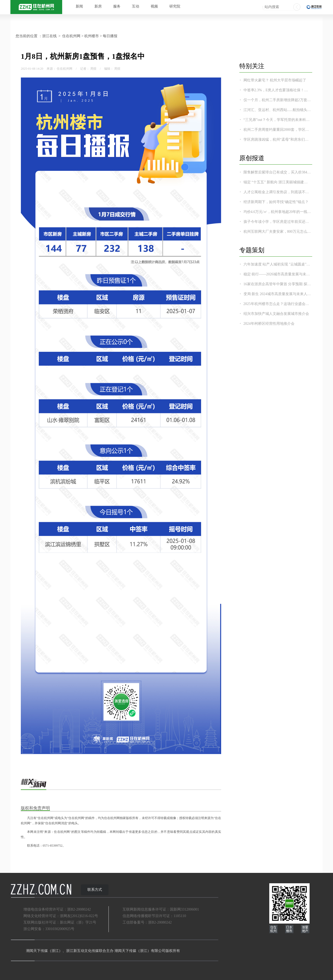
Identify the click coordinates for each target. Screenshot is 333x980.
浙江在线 (49, 36)
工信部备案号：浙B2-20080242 (147, 922)
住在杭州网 (71, 36)
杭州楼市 (92, 36)
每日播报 (110, 36)
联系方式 (95, 890)
